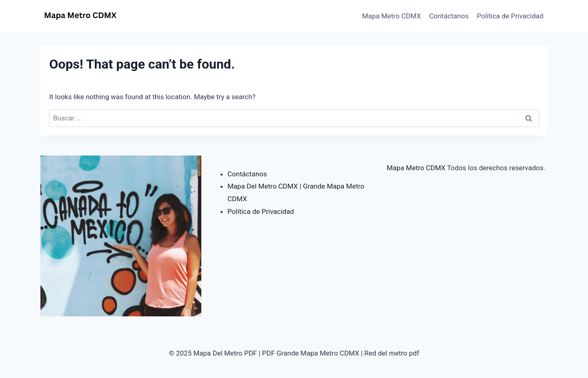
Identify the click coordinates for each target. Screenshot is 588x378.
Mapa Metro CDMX (392, 16)
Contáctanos (449, 16)
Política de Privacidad (510, 16)
